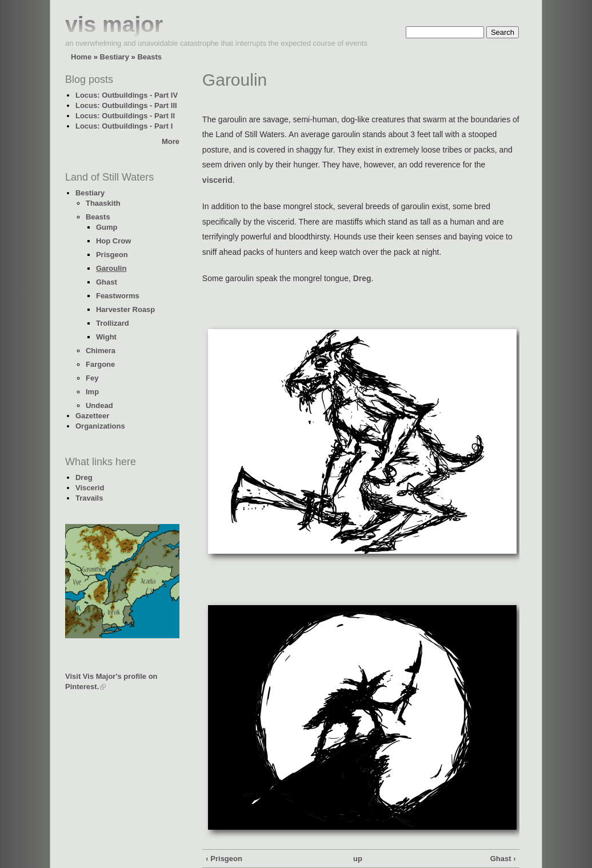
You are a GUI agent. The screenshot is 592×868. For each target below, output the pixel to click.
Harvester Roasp (125, 309)
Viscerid (90, 488)
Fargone (100, 364)
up (358, 859)
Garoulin (111, 268)
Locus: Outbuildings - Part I (124, 126)
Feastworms (118, 296)
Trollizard (113, 323)
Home (81, 57)
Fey (92, 378)
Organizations (100, 426)
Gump (107, 227)
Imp (92, 392)
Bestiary (115, 57)
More (171, 141)
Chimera (101, 351)
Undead (99, 405)
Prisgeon (112, 255)
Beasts (149, 57)
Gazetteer (92, 416)
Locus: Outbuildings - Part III (126, 105)
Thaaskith (103, 203)
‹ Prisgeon (224, 859)
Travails (89, 498)
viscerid (217, 180)
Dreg (84, 477)
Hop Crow (113, 241)
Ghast (107, 282)
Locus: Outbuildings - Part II (125, 116)
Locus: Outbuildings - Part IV (127, 95)
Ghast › (503, 859)
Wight (106, 337)
